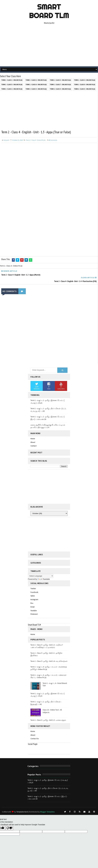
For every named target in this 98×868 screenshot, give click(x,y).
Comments (53, 140)
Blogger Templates (47, 811)
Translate (44, 579)
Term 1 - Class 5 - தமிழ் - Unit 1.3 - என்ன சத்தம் (48, 720)
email (32, 606)
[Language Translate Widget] (41, 576)
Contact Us (35, 738)
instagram (34, 599)
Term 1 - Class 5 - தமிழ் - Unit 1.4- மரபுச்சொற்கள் (49, 661)
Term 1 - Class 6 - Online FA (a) (36, 84)
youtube (34, 610)
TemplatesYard (22, 811)
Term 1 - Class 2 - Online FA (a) (36, 80)
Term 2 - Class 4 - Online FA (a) (60, 88)
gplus (33, 595)
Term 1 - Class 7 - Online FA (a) (60, 84)
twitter (33, 588)
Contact (33, 445)
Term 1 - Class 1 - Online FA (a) (12, 80)
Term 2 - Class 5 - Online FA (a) (85, 88)
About (33, 442)
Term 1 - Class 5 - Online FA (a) (12, 84)
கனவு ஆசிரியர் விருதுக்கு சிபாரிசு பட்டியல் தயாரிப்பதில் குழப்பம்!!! (48, 426)
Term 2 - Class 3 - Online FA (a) (36, 88)
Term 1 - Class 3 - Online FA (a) (60, 80)
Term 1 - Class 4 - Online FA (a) (85, 80)
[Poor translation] (9, 828)
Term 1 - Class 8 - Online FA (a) (85, 84)
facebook (34, 592)
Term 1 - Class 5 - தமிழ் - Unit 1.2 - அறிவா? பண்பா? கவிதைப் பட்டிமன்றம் (47, 646)
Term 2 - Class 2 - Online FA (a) (12, 88)
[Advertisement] (49, 46)
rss (32, 603)
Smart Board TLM (49, 11)
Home (33, 438)
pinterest (34, 614)
